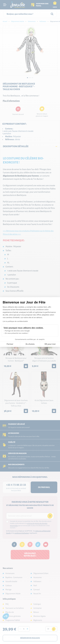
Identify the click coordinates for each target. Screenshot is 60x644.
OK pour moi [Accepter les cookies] (50, 344)
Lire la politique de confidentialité (15, 321)
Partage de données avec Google (17, 331)
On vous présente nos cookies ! (17, 333)
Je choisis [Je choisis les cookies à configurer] (30, 344)
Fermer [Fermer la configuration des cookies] (10, 344)
